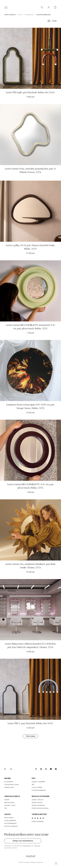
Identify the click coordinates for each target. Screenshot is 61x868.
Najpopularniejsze (44, 15)
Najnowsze (29, 15)
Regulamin (27, 846)
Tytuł (20, 15)
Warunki (37, 846)
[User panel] (49, 7)
